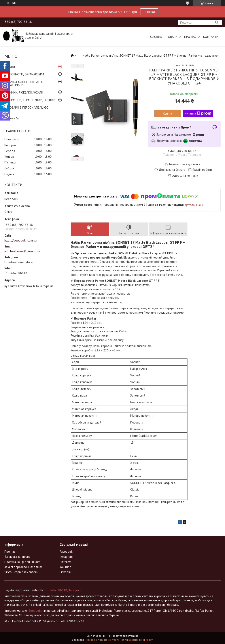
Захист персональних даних (23, 567)
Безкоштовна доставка (185, 164)
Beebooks (35, 611)
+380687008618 (56, 590)
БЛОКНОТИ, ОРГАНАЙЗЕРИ (26, 74)
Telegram (75, 590)
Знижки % (12, 118)
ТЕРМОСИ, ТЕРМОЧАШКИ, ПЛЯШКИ (32, 100)
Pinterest (65, 562)
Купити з (198, 113)
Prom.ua (133, 636)
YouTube (65, 567)
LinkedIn (65, 572)
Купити (167, 113)
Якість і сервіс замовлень (21, 572)
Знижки (149, 12)
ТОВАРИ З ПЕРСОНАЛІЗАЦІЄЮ (28, 107)
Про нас (190, 37)
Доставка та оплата (17, 557)
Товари (172, 37)
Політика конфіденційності (22, 562)
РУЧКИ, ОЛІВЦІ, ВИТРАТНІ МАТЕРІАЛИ (25, 83)
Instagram (66, 557)
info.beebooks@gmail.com (22, 251)
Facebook (66, 552)
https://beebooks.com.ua (21, 240)
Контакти (211, 37)
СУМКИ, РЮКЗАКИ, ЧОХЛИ (25, 92)
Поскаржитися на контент (102, 640)
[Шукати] (217, 22)
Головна (155, 37)
